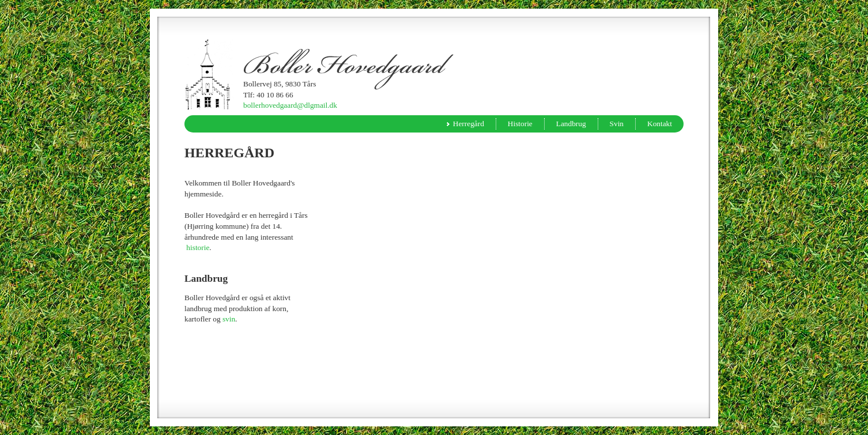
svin (229, 319)
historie (198, 247)
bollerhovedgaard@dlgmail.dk (290, 105)
